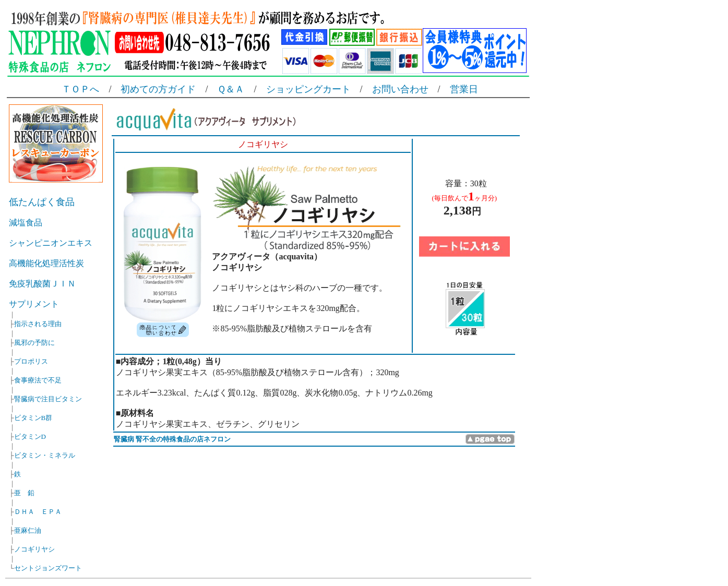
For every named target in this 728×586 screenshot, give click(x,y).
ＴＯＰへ (80, 89)
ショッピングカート (308, 89)
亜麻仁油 (28, 530)
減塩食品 (26, 223)
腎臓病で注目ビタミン (48, 399)
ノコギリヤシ (34, 549)
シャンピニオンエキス (51, 243)
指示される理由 (38, 324)
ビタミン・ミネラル (45, 455)
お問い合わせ (400, 89)
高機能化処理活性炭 (46, 263)
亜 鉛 (24, 493)
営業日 (464, 89)
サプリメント (34, 304)
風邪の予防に (34, 343)
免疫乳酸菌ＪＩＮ (42, 284)
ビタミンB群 (33, 418)
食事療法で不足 (38, 380)
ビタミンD (30, 436)
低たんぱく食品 (42, 202)
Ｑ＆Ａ (231, 89)
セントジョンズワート (48, 568)
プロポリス (31, 361)
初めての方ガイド (158, 89)
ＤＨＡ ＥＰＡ (38, 512)
